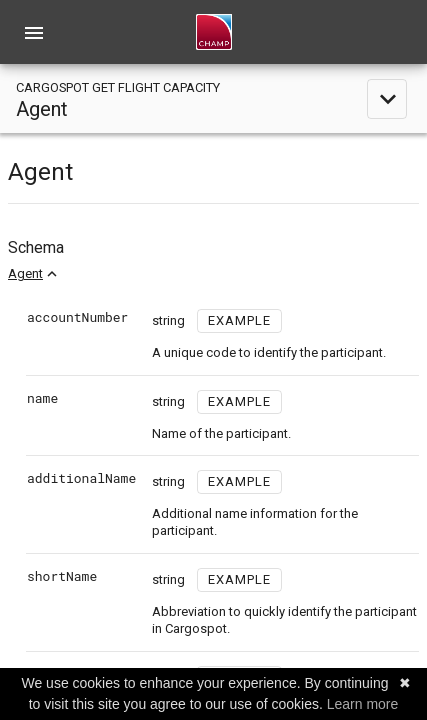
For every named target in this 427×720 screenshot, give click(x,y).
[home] (214, 32)
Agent (25, 273)
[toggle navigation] (213, 98)
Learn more (363, 704)
